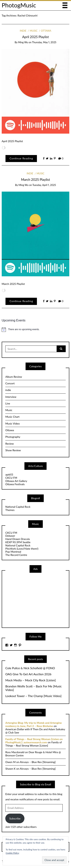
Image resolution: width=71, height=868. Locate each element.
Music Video (12, 423)
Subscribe (15, 818)
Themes (10, 510)
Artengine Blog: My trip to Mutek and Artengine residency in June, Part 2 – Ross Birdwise (34, 724)
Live (8, 403)
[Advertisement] (34, 600)
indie (23, 31)
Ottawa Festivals (15, 484)
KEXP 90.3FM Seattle (18, 542)
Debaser (10, 536)
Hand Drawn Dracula (18, 539)
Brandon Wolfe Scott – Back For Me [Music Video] (34, 688)
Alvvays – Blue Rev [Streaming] (38, 762)
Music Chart (12, 417)
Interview (11, 397)
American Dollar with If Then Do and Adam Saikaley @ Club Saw (35, 731)
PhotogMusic (19, 5)
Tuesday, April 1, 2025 (44, 185)
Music (34, 31)
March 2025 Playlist (35, 180)
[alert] (36, 330)
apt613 (9, 474)
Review (9, 444)
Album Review (14, 377)
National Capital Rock (18, 507)
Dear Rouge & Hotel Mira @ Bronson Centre (33, 754)
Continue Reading (21, 158)
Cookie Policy (12, 853)
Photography (13, 437)
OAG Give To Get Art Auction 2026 (28, 674)
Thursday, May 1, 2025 (44, 42)
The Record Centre (16, 555)
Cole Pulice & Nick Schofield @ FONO (30, 668)
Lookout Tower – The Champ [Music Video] (33, 696)
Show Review (13, 450)
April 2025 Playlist (35, 37)
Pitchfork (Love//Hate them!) (22, 549)
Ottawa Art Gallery (16, 481)
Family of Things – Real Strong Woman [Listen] (34, 744)
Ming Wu (23, 42)
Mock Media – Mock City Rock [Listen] (30, 680)
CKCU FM (11, 478)
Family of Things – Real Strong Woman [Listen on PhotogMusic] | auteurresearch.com (34, 741)
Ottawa (46, 31)
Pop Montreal (13, 552)
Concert (10, 383)
